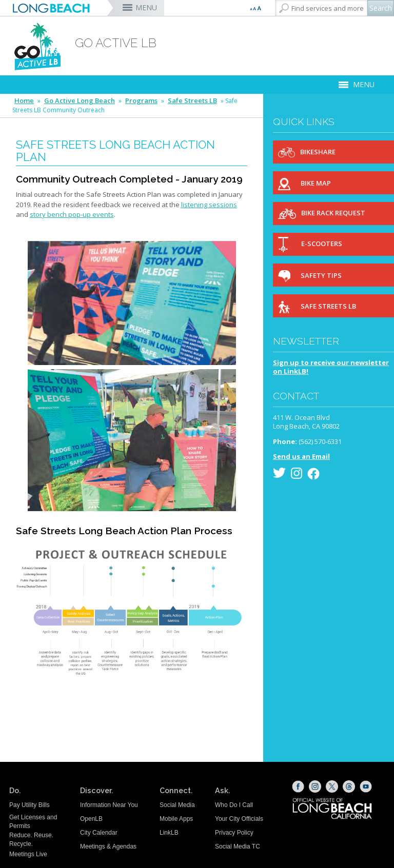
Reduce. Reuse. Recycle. (31, 840)
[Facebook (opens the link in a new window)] (298, 786)
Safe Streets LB (192, 101)
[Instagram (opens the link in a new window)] (315, 786)
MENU (146, 7)
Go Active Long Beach (80, 101)
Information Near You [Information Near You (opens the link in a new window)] (109, 805)
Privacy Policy (234, 833)
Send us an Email (301, 456)
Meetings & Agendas (108, 846)
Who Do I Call (234, 805)
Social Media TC (238, 846)
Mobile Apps (176, 819)
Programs (141, 101)
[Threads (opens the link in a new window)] (349, 786)
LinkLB (169, 833)
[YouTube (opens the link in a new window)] (366, 786)
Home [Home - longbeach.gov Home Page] (24, 101)
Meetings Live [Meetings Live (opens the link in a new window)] (28, 854)
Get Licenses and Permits (33, 822)
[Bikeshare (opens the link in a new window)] (333, 152)
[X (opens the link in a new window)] (332, 786)
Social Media (177, 805)
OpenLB (91, 819)
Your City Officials (239, 819)
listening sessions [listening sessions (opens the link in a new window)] (209, 205)
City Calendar (99, 833)
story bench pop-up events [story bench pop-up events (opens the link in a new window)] (72, 214)
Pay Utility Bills (29, 805)
